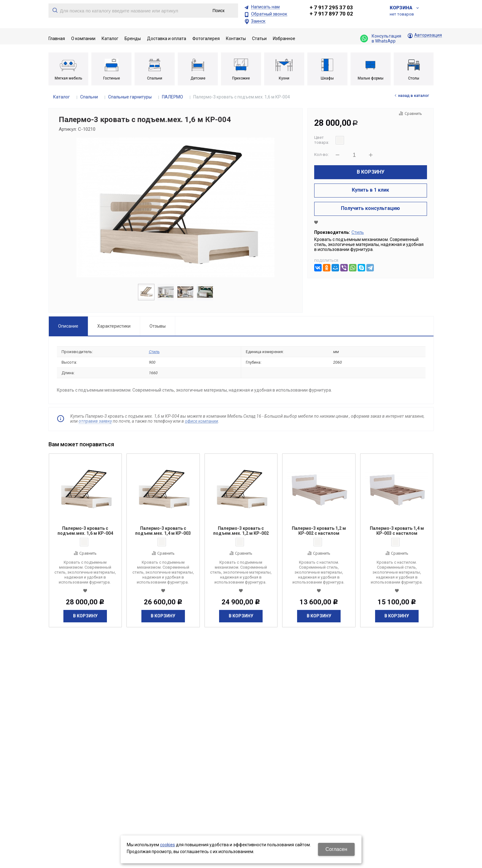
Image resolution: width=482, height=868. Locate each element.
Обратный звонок (269, 14)
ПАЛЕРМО (172, 97)
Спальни (89, 97)
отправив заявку (95, 421)
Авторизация (428, 35)
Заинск (258, 21)
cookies (168, 845)
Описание (68, 326)
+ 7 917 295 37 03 (331, 7)
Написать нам (265, 7)
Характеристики (114, 326)
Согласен (336, 849)
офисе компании (202, 421)
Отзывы (158, 326)
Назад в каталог (414, 95)
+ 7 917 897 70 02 (331, 14)
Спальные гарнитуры (130, 97)
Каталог (62, 97)
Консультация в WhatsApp (381, 39)
